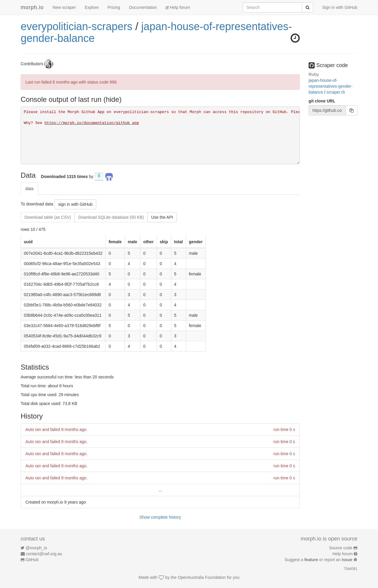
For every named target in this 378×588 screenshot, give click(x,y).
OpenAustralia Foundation (202, 577)
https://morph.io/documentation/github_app (92, 123)
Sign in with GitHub (340, 7)
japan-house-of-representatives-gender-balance (156, 32)
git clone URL (322, 101)
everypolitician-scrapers (76, 26)
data (29, 189)
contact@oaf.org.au (44, 554)
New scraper (64, 7)
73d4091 (351, 569)
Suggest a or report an (319, 560)
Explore (92, 7)
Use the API (162, 217)
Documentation (143, 7)
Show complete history (160, 517)
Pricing (114, 7)
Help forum (178, 7)
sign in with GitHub (75, 204)
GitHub (32, 560)
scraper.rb (336, 92)
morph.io (32, 7)
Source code (341, 548)
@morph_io (36, 548)
